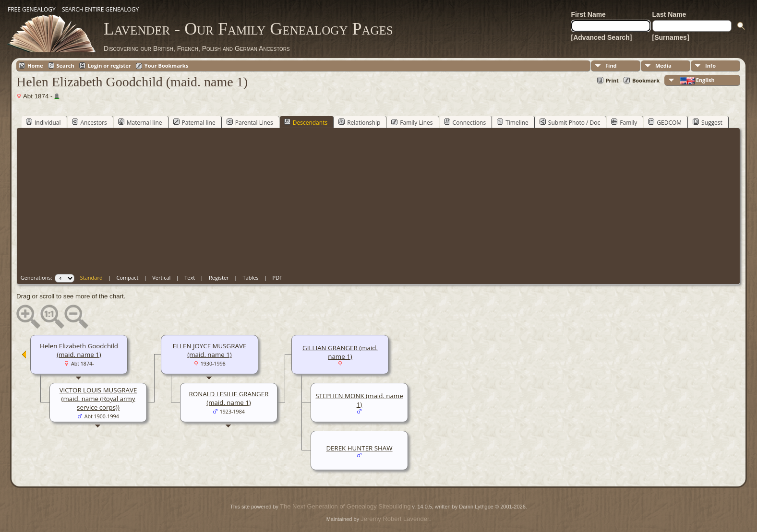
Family (624, 122)
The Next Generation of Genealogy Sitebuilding (345, 506)
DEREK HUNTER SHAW (359, 448)
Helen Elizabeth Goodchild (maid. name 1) (79, 350)
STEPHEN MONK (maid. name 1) (359, 400)
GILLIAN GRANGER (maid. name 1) (340, 352)
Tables (251, 278)
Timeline (513, 122)
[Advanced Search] (602, 37)
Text (190, 278)
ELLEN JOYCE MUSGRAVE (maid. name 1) (210, 350)
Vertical (161, 278)
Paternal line (194, 122)
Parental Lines (250, 122)
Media (663, 65)
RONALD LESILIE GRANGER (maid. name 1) (229, 398)
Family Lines (412, 122)
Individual (43, 122)
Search (66, 65)
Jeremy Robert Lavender (395, 519)
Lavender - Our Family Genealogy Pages (248, 29)
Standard (91, 278)
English (697, 80)
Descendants (306, 122)
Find (611, 65)
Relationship (359, 122)
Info (710, 65)
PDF (277, 278)
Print (612, 80)
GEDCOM (665, 122)
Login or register (109, 65)
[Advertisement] (380, 202)
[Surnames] (671, 37)
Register (219, 278)
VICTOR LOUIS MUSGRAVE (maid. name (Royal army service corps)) (98, 399)
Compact (128, 278)
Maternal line (140, 122)
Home (35, 65)
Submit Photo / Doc (570, 122)
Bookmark (646, 80)
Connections (465, 122)
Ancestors (90, 122)
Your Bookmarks (166, 65)
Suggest (708, 122)
